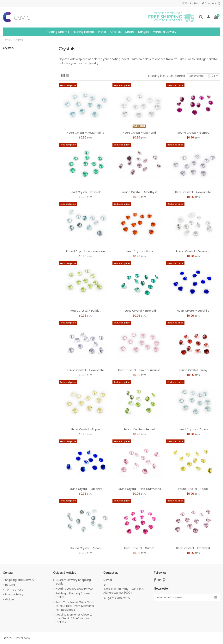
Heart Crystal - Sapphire (193, 311)
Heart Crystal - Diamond (139, 133)
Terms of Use (14, 590)
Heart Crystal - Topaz (86, 429)
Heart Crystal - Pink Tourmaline (139, 370)
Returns (10, 585)
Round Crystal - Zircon (86, 548)
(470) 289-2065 (119, 598)
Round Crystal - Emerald (139, 311)
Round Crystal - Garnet (193, 133)
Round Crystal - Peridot (139, 429)
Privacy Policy (14, 595)
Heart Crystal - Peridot (86, 311)
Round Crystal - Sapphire (86, 489)
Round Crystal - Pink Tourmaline (139, 489)
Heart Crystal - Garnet (139, 548)
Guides (10, 600)
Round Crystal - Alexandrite (85, 370)
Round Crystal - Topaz (193, 489)
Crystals (8, 48)
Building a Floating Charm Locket (73, 595)
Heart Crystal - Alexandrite (193, 192)
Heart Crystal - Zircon (193, 429)
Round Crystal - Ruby (193, 370)
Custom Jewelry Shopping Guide (73, 582)
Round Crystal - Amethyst (139, 192)
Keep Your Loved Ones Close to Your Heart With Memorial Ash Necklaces (75, 606)
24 (215, 76)
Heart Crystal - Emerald (86, 192)
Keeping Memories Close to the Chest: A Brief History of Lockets (74, 618)
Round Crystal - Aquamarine (85, 251)
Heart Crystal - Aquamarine (85, 133)
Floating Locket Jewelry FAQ (74, 589)
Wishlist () (190, 3)
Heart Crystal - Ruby (139, 251)
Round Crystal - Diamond (193, 251)
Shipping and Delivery (20, 580)
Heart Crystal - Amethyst (193, 548)
